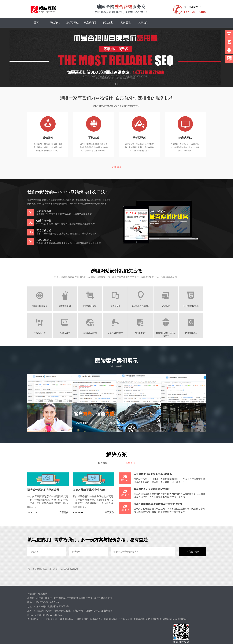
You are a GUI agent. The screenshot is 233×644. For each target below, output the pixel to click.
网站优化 (55, 23)
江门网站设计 (125, 619)
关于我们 (143, 23)
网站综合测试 (193, 333)
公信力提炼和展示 (116, 333)
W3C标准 (168, 306)
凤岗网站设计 (111, 619)
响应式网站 (90, 23)
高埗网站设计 (96, 619)
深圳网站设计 (182, 619)
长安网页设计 (50, 619)
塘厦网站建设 (67, 619)
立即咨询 (116, 167)
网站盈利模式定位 (40, 306)
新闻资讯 (130, 463)
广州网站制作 (155, 619)
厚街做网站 (83, 619)
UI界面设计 (116, 306)
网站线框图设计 (91, 306)
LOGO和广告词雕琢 (142, 306)
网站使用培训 (142, 333)
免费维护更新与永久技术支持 (168, 333)
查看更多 (64, 513)
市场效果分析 (40, 333)
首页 (36, 23)
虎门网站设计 (34, 619)
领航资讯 (43, 593)
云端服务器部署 (91, 333)
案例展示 (126, 23)
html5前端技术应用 (193, 306)
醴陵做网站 (168, 619)
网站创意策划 (65, 306)
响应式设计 (65, 333)
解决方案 (108, 23)
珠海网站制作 (140, 619)
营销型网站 (72, 23)
